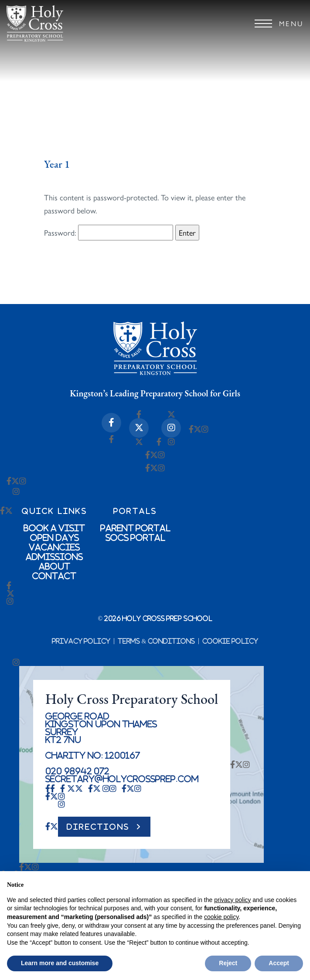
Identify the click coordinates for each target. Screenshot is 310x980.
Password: (109, 233)
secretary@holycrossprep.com (122, 779)
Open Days (55, 537)
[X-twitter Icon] (139, 428)
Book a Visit (54, 528)
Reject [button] (228, 963)
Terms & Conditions (156, 641)
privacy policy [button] (232, 900)
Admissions (54, 557)
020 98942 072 (77, 771)
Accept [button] (279, 963)
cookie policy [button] (221, 917)
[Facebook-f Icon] (111, 423)
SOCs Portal (136, 537)
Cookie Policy (230, 641)
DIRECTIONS (98, 827)
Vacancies (54, 547)
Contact (54, 576)
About (55, 566)
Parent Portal (136, 528)
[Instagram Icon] (171, 428)
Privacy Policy (81, 641)
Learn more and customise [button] (60, 963)
